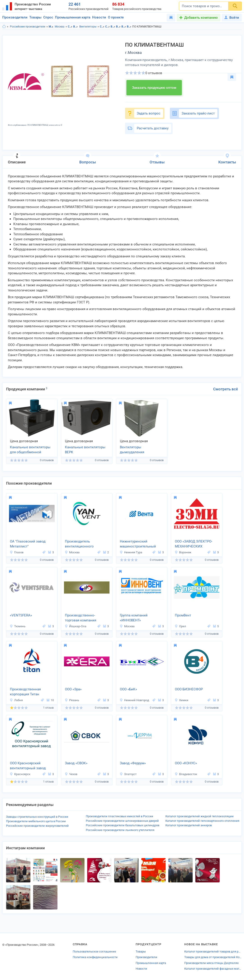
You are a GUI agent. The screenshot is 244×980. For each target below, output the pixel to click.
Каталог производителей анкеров (189, 825)
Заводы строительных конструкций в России (37, 817)
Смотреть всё (226, 389)
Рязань (72, 700)
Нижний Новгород (134, 700)
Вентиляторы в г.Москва (129, 27)
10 (50, 700)
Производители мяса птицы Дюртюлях (211, 963)
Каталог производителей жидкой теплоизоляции (200, 816)
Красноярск (20, 774)
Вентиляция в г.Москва (118, 27)
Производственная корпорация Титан (25, 692)
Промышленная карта (73, 17)
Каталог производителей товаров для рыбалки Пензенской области (213, 951)
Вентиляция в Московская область (113, 27)
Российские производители (28, 27)
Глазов (17, 552)
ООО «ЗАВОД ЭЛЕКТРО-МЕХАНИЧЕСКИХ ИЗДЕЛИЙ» (194, 544)
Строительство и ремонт (70, 27)
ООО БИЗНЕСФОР (189, 689)
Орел (180, 626)
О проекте (116, 17)
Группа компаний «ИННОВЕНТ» (134, 618)
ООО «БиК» (128, 689)
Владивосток (186, 774)
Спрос (48, 17)
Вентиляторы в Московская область (124, 27)
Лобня (16, 700)
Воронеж (183, 552)
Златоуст (128, 774)
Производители (15, 17)
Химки (181, 700)
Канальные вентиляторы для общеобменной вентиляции (30, 450)
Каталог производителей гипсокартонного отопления (202, 821)
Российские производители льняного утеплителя (120, 830)
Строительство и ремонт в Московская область (102, 27)
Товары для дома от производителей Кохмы (213, 957)
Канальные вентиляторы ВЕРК (85, 450)
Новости (99, 17)
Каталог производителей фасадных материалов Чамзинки (213, 969)
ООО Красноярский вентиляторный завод (28, 766)
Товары (35, 17)
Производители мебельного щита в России (36, 821)
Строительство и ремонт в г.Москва (108, 27)
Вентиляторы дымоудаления (132, 450)
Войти (232, 18)
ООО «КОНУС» (186, 763)
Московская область (51, 27)
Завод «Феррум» (133, 763)
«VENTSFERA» (21, 615)
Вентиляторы (88, 27)
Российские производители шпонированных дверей (122, 821)
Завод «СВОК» (76, 763)
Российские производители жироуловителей (37, 826)
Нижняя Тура (131, 552)
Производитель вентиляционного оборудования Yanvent (83, 544)
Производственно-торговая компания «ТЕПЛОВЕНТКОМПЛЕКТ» (86, 618)
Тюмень (18, 626)
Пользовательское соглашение (94, 951)
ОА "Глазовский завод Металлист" (28, 544)
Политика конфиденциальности (95, 957)
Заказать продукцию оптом (154, 88)
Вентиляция (76, 27)
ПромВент (183, 615)
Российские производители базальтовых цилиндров (123, 825)
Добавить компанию (201, 18)
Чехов (71, 774)
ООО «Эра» (73, 689)
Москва (60, 27)
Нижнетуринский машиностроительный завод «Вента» (138, 544)
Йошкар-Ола (75, 626)
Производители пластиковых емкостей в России (120, 816)
